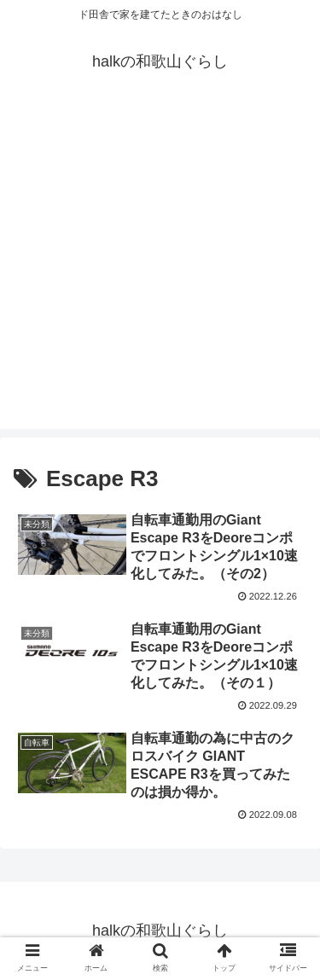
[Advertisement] (160, 269)
